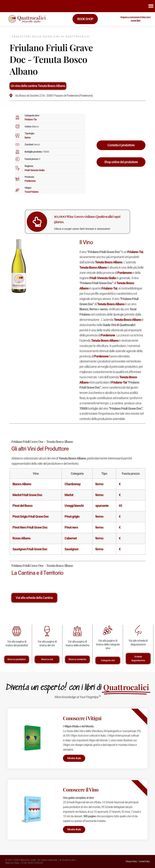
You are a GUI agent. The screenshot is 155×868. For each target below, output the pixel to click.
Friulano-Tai (31, 119)
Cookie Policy (144, 861)
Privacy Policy (131, 861)
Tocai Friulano (32, 192)
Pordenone (30, 181)
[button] (151, 6)
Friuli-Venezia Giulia (35, 170)
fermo (28, 138)
